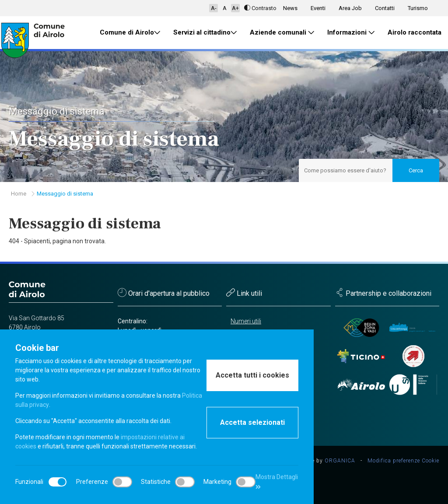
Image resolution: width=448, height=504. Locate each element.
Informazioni (351, 33)
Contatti (385, 8)
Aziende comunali (282, 33)
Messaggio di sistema (65, 194)
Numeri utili (246, 321)
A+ (235, 8)
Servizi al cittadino (205, 33)
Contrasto (260, 8)
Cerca (416, 170)
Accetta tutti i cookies (252, 375)
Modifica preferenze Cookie (403, 461)
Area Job (350, 8)
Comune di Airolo (130, 33)
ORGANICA (340, 461)
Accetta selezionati (252, 422)
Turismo (418, 8)
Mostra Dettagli (277, 481)
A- (214, 8)
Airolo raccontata (415, 32)
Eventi (318, 8)
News (290, 8)
